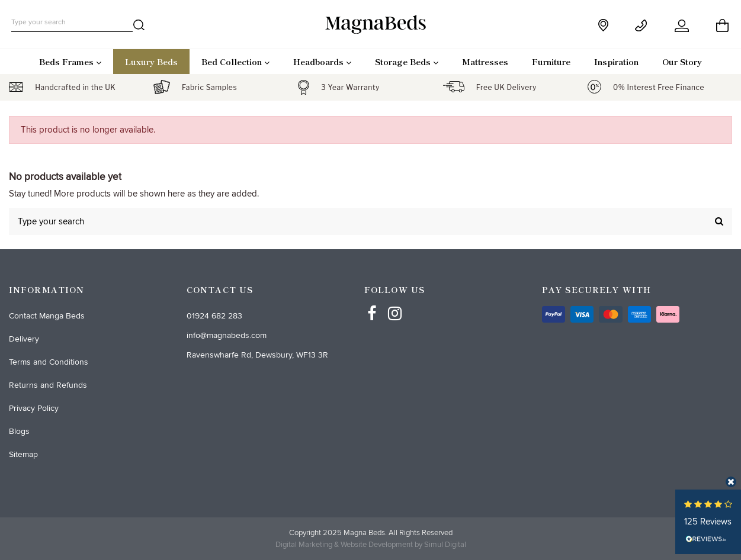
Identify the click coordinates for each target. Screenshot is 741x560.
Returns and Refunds (48, 385)
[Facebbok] (372, 302)
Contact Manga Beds (47, 316)
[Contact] (643, 26)
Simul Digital (445, 545)
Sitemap (23, 454)
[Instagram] (395, 302)
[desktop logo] (371, 24)
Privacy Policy (34, 408)
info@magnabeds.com (227, 335)
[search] (139, 27)
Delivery (24, 339)
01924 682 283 (214, 316)
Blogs (19, 431)
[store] (604, 25)
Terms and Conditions (49, 362)
